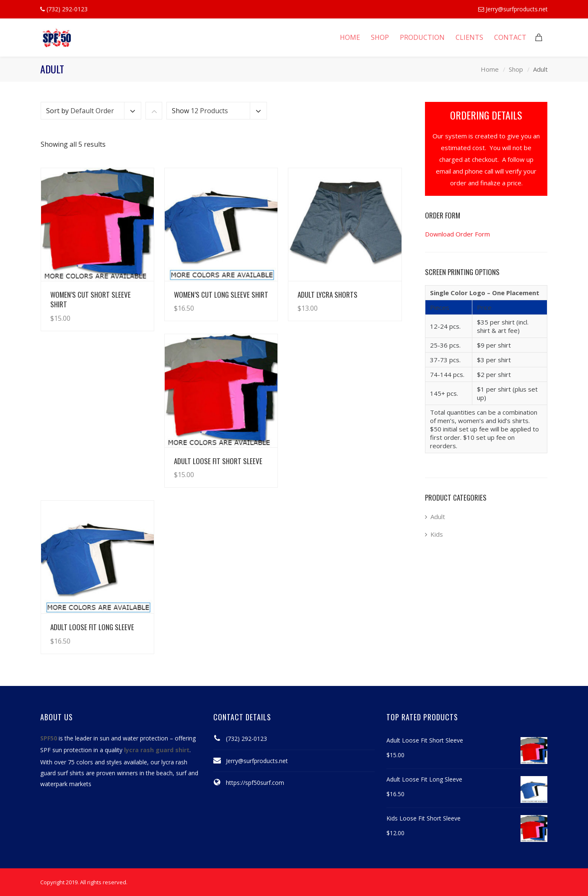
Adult (438, 517)
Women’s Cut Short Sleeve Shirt (91, 299)
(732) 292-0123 (246, 739)
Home (490, 69)
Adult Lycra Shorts (328, 295)
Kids (437, 534)
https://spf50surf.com (255, 783)
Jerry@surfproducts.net (517, 9)
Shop (516, 69)
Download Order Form (457, 234)
